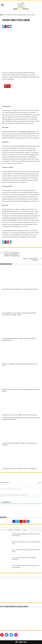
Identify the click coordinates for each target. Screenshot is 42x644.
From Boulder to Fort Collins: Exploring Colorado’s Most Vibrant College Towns (19, 314)
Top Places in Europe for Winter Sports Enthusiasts (19, 469)
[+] (25, 495)
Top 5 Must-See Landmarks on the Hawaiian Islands (20, 289)
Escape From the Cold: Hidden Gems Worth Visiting (19, 415)
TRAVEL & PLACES (11, 15)
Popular (10, 530)
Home (3, 15)
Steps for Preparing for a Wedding (28, 259)
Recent (4, 530)
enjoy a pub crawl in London (28, 132)
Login (40, 482)
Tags (25, 530)
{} (23, 495)
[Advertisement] (21, 51)
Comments (18, 530)
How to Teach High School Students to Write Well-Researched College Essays (14, 254)
